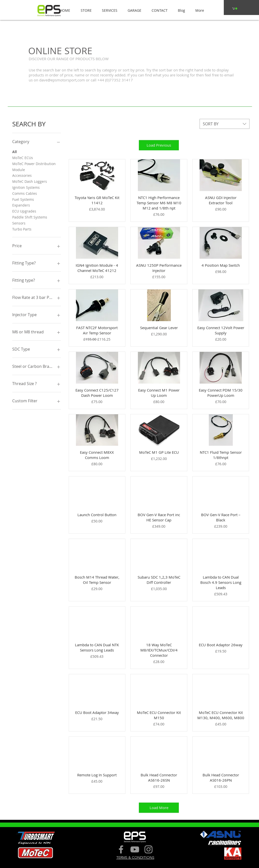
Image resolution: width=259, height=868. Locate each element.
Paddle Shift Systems (30, 217)
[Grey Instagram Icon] (148, 849)
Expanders (21, 205)
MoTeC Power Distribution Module (34, 166)
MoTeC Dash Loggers (30, 181)
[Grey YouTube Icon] (135, 849)
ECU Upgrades (24, 211)
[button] (85, 10)
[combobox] (225, 124)
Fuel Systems (23, 199)
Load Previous (159, 145)
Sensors (19, 223)
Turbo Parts (22, 229)
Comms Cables (25, 193)
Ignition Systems (26, 187)
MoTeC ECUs (23, 157)
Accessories (22, 175)
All (14, 151)
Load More (159, 808)
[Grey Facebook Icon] (121, 849)
